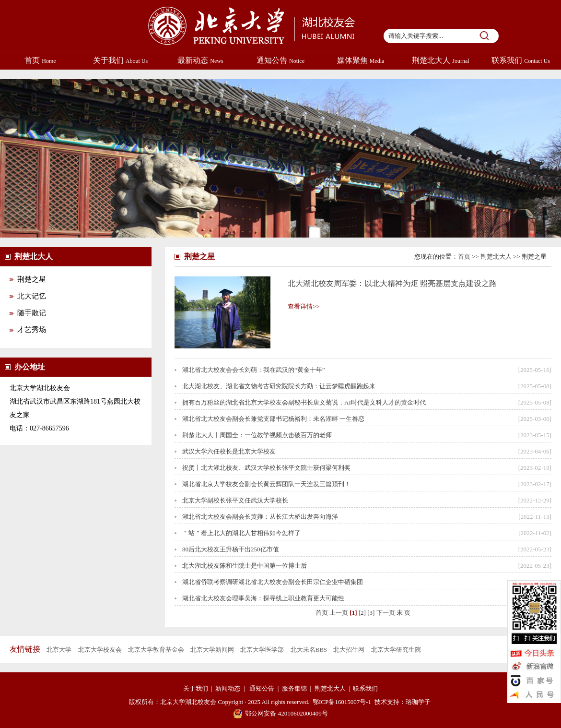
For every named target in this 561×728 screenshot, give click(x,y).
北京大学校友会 (100, 650)
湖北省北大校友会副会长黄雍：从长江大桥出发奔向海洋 (260, 517)
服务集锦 (294, 688)
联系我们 (521, 60)
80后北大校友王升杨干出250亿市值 (231, 549)
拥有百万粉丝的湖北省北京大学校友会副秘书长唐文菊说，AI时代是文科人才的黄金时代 (304, 402)
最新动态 (200, 60)
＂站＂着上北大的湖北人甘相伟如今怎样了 (241, 533)
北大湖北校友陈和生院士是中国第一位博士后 (245, 566)
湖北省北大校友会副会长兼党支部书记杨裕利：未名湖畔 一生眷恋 (273, 419)
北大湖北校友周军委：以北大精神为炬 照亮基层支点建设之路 (392, 283)
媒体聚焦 (361, 60)
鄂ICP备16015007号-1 (342, 702)
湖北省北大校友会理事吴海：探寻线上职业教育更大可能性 (263, 598)
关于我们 (120, 60)
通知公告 (280, 60)
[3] (371, 613)
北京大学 (59, 650)
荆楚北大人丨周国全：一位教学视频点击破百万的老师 (257, 435)
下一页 (386, 613)
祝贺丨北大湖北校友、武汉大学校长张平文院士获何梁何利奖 (266, 468)
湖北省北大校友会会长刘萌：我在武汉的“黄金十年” (254, 370)
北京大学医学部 (262, 650)
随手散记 (32, 313)
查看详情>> (304, 306)
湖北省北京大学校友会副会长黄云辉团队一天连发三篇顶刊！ (266, 484)
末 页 (403, 613)
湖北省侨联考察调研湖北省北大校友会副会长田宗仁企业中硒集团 (273, 582)
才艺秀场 (32, 330)
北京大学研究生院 (396, 650)
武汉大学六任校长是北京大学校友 (229, 451)
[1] (353, 613)
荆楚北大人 (440, 60)
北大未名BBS (309, 650)
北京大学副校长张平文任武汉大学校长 (235, 500)
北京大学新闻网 (212, 650)
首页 (40, 60)
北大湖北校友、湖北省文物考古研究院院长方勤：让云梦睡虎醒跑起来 (279, 386)
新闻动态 (228, 688)
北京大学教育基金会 (156, 650)
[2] (362, 613)
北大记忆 (32, 296)
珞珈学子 (418, 702)
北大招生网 (349, 650)
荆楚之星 (32, 279)
